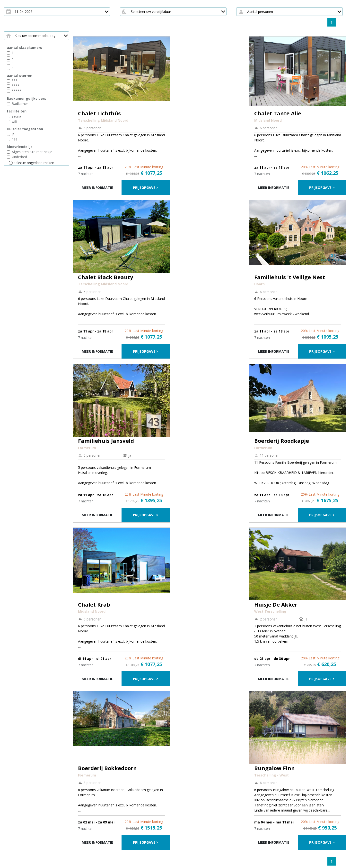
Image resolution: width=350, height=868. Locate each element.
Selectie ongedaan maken (34, 163)
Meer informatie (97, 188)
